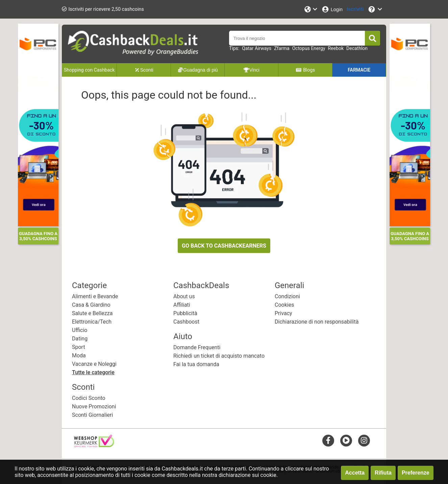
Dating (80, 339)
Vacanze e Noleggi (94, 364)
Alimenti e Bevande (95, 296)
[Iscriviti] (355, 9)
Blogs (305, 70)
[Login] (332, 9)
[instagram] (364, 440)
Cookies (284, 305)
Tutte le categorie (93, 372)
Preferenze (416, 473)
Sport (79, 347)
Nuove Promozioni (94, 406)
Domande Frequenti (197, 347)
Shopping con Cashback (89, 70)
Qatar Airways (257, 48)
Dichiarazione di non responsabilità (317, 322)
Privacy (283, 313)
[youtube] (346, 440)
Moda (79, 355)
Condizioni (287, 296)
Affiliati (182, 305)
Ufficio (80, 330)
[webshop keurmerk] (94, 445)
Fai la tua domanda (196, 364)
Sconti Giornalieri (92, 415)
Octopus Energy (309, 48)
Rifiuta (383, 473)
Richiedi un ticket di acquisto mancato (219, 356)
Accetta (355, 473)
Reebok (336, 48)
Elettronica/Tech (92, 322)
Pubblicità (185, 313)
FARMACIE (359, 70)
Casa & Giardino (91, 305)
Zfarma (282, 48)
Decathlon (357, 48)
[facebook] (328, 440)
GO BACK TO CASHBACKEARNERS (224, 246)
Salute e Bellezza (92, 313)
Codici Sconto (89, 398)
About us (184, 296)
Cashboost (186, 322)
